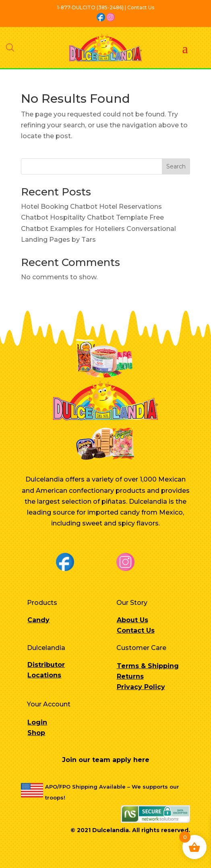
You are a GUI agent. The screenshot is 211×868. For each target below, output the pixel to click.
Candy (38, 620)
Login (37, 722)
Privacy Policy (141, 687)
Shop (36, 733)
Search (176, 166)
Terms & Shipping (148, 666)
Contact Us (136, 630)
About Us (132, 620)
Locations (44, 675)
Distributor (46, 665)
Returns (130, 676)
